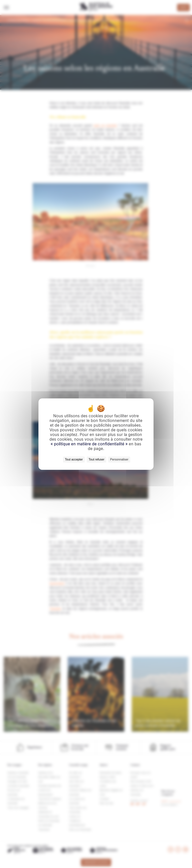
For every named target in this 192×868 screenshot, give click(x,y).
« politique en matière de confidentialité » (90, 444)
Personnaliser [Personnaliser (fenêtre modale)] (119, 459)
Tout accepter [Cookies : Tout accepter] (74, 459)
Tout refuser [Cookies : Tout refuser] (96, 459)
